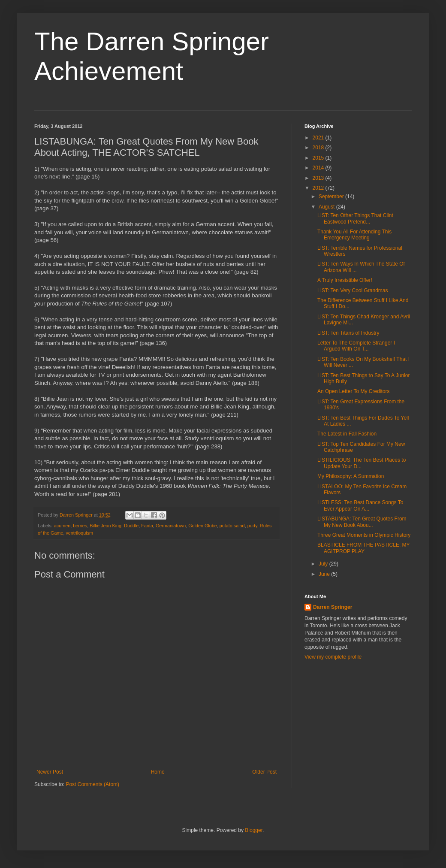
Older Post (264, 772)
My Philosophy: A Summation (351, 476)
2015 (319, 158)
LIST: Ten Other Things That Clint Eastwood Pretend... (355, 218)
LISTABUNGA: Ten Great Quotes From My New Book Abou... (362, 522)
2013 (319, 178)
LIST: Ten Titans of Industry (348, 333)
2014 (319, 168)
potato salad (232, 526)
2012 (319, 188)
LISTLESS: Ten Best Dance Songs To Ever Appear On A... (360, 505)
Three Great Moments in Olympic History (364, 535)
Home (158, 772)
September (332, 197)
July (324, 564)
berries (80, 526)
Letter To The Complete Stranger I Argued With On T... (356, 346)
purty (252, 526)
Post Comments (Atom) (92, 784)
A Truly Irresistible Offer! (345, 280)
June (325, 574)
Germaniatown (171, 526)
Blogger (254, 830)
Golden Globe (203, 526)
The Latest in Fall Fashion (347, 434)
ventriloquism (79, 533)
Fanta (147, 526)
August (327, 207)
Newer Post (50, 772)
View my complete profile (333, 657)
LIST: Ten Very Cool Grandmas (353, 290)
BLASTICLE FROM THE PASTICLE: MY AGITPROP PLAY (363, 548)
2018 (319, 148)
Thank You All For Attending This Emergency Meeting (354, 235)
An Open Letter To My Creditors (354, 391)
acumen (62, 526)
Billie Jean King (105, 526)
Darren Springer (333, 607)
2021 (319, 138)
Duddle (131, 526)
